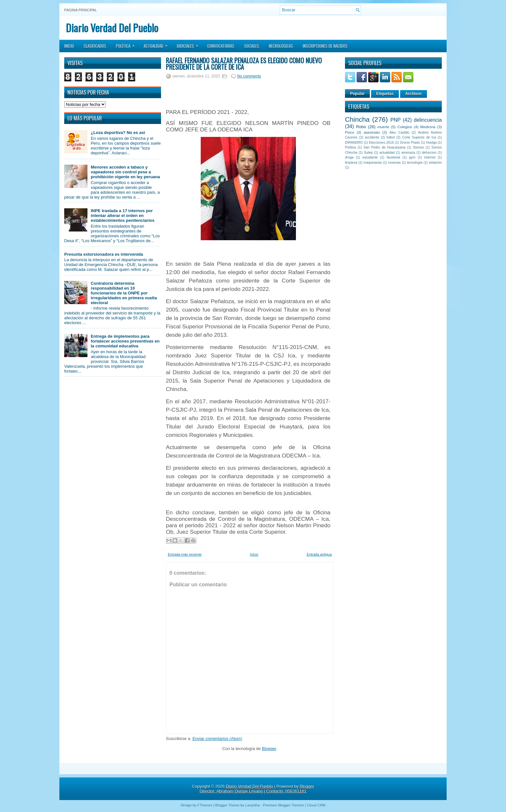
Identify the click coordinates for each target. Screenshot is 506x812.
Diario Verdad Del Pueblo (112, 28)
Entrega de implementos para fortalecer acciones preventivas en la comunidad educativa (125, 341)
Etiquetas (385, 94)
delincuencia (428, 120)
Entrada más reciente (185, 554)
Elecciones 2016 (382, 143)
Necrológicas (281, 46)
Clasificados (95, 46)
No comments (249, 76)
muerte (383, 127)
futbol (391, 137)
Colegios (405, 127)
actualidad (387, 153)
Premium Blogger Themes (284, 805)
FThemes (205, 805)
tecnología (415, 163)
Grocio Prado (410, 143)
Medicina (428, 127)
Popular (357, 94)
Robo (361, 127)
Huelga (431, 143)
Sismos (418, 147)
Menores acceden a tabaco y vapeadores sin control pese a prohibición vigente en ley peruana (125, 172)
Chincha (357, 119)
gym (412, 157)
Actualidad (158, 44)
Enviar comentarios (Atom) (217, 739)
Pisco (350, 132)
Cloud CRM (316, 805)
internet (430, 157)
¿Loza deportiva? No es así (118, 133)
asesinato (372, 132)
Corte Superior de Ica (419, 137)
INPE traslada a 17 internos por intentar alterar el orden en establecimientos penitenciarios (122, 216)
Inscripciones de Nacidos (325, 46)
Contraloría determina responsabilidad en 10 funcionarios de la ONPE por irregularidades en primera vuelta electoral (124, 293)
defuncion (429, 153)
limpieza (351, 163)
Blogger (269, 749)
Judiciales (189, 44)
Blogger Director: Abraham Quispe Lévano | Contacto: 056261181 (257, 789)
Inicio (69, 46)
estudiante (370, 157)
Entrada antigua (319, 554)
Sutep (368, 153)
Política (127, 44)
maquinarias (373, 163)
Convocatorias (221, 46)
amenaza (408, 153)
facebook (393, 157)
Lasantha (253, 805)
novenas (395, 163)
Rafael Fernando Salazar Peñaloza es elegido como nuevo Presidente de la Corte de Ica (244, 64)
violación (435, 163)
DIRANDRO (354, 143)
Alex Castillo (400, 133)
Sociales (252, 46)
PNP (396, 120)
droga (349, 157)
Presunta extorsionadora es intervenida (104, 254)
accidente (372, 137)
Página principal (81, 10)
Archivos (414, 94)
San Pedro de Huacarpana (384, 147)
